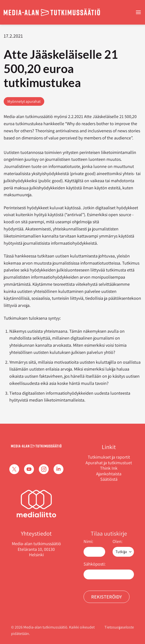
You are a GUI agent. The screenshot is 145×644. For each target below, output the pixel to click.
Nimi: (88, 541)
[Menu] (138, 12)
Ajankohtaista (109, 474)
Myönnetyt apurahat (24, 101)
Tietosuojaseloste (119, 627)
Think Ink (109, 468)
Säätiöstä (109, 479)
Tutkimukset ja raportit (109, 457)
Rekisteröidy (107, 597)
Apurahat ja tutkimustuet (109, 463)
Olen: (117, 541)
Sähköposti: (94, 564)
